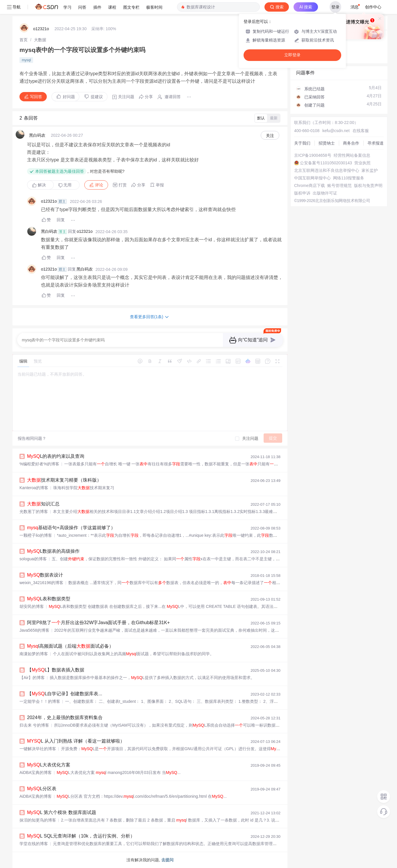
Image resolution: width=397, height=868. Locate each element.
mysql (26, 60)
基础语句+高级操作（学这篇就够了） (71, 528)
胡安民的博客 (32, 606)
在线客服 (361, 131)
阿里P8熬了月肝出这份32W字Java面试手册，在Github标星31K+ (98, 623)
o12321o (41, 29)
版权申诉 (302, 193)
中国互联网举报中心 (312, 178)
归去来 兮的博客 (34, 725)
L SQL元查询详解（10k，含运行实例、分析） (81, 836)
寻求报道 (375, 143)
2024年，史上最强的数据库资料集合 (65, 717)
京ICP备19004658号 (313, 155)
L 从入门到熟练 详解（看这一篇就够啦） (76, 741)
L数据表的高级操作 (53, 551)
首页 (24, 40)
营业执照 (362, 163)
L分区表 (42, 789)
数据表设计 (45, 575)
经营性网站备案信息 (352, 155)
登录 (335, 7)
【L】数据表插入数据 (56, 670)
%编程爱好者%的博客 (39, 464)
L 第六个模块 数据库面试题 (62, 812)
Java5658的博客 (34, 630)
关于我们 (302, 143)
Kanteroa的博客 (34, 488)
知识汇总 (43, 504)
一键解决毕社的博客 (38, 749)
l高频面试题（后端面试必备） (70, 646)
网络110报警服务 (349, 178)
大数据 (40, 40)
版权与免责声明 (368, 186)
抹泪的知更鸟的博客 (38, 820)
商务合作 (351, 143)
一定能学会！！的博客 (40, 701)
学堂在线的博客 (34, 844)
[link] (24, 40)
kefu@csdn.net (336, 131)
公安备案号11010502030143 (326, 163)
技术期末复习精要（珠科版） (64, 480)
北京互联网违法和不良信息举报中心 (327, 170)
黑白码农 (37, 135)
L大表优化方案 (49, 765)
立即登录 (292, 55)
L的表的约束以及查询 (56, 456)
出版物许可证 (325, 193)
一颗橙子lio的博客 (36, 535)
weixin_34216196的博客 (41, 583)
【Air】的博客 (32, 678)
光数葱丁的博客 (34, 512)
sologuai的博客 (33, 559)
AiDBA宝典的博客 (36, 772)
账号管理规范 (339, 186)
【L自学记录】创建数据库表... (65, 694)
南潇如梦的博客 (34, 654)
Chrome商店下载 (310, 186)
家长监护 (370, 170)
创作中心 (373, 7)
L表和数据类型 (49, 599)
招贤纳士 (327, 143)
